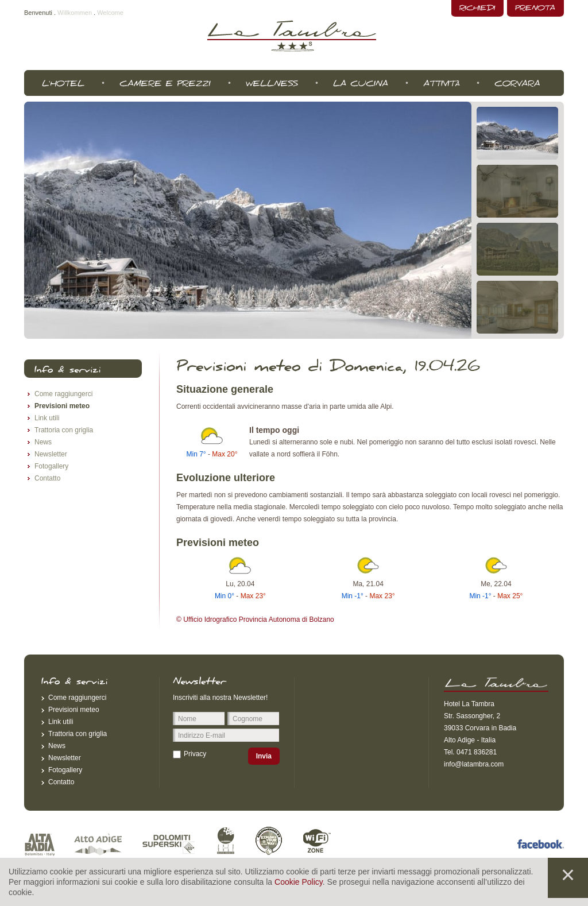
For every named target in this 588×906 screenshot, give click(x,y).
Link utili (47, 418)
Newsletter (51, 454)
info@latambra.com (474, 764)
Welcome (110, 13)
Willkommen (75, 13)
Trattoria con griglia (64, 430)
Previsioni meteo (62, 406)
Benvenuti (38, 13)
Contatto (47, 478)
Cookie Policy (299, 882)
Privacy (195, 754)
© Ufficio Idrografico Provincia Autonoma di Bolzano (255, 620)
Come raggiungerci (63, 394)
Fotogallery (51, 466)
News (43, 442)
